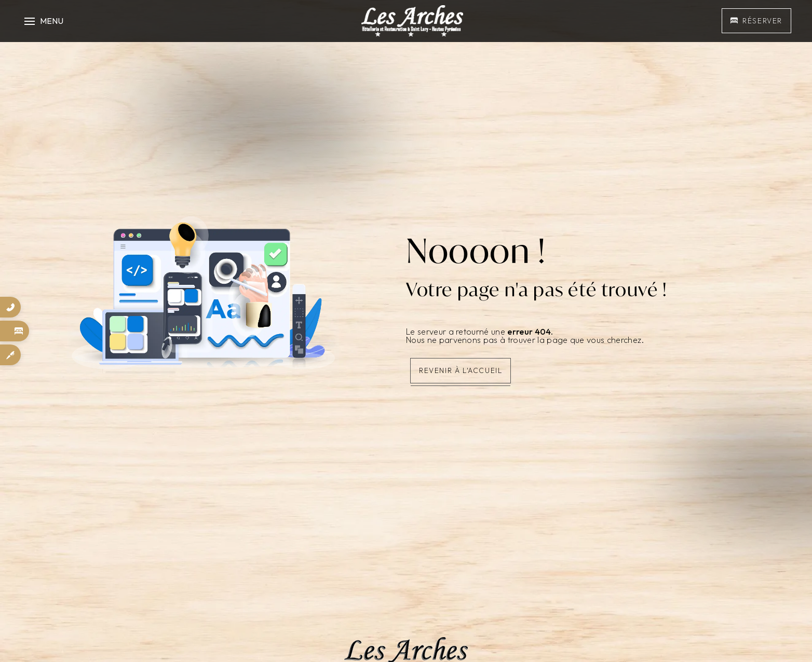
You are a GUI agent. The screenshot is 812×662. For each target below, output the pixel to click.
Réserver (756, 21)
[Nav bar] (43, 21)
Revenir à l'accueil (461, 370)
